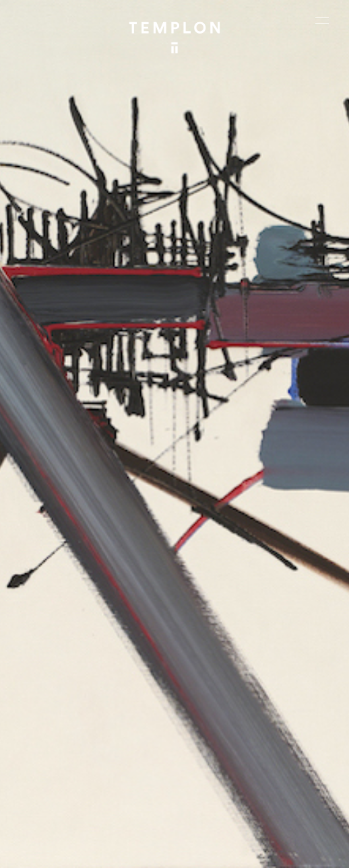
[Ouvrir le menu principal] (322, 20)
